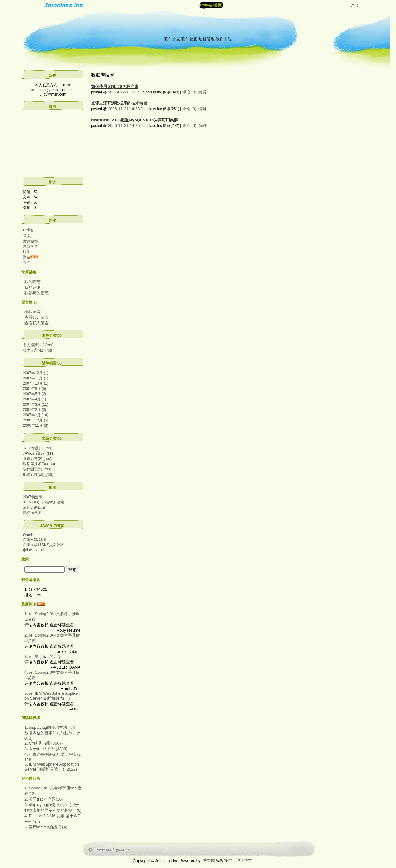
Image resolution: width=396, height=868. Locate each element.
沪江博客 (244, 860)
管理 (27, 262)
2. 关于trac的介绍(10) (44, 799)
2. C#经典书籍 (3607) (44, 743)
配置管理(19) (34, 474)
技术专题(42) (34, 350)
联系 (27, 252)
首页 (27, 236)
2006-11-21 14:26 (124, 125)
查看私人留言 (37, 323)
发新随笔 (31, 241)
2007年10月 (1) (36, 383)
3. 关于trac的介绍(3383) (46, 749)
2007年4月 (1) (34, 399)
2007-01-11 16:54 (124, 92)
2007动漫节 (33, 497)
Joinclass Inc (64, 5)
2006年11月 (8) (36, 425)
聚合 (27, 257)
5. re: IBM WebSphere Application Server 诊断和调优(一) (52, 696)
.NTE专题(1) (33, 448)
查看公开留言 (37, 317)
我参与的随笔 (37, 293)
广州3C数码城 (34, 540)
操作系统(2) (33, 459)
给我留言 (32, 312)
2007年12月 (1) (36, 373)
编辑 (202, 92)
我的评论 (32, 287)
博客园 (209, 860)
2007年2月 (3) (34, 410)
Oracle (28, 535)
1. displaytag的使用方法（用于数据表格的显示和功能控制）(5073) (52, 733)
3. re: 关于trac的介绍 (43, 656)
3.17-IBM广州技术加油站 (43, 502)
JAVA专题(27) (34, 453)
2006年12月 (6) (36, 420)
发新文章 (30, 247)
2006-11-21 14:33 (124, 109)
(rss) (49, 345)
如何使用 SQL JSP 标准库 (115, 86)
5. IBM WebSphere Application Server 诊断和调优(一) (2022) (52, 767)
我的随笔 (32, 282)
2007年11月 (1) (36, 378)
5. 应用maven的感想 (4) (46, 827)
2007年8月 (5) (34, 389)
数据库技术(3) (34, 464)
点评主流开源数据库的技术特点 (119, 103)
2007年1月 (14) (36, 415)
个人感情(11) (34, 345)
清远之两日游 (34, 507)
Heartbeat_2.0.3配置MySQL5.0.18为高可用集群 (134, 120)
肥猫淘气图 (32, 513)
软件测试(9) (33, 469)
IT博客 (28, 230)
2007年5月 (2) (34, 394)
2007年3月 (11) (36, 404)
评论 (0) (189, 92)
